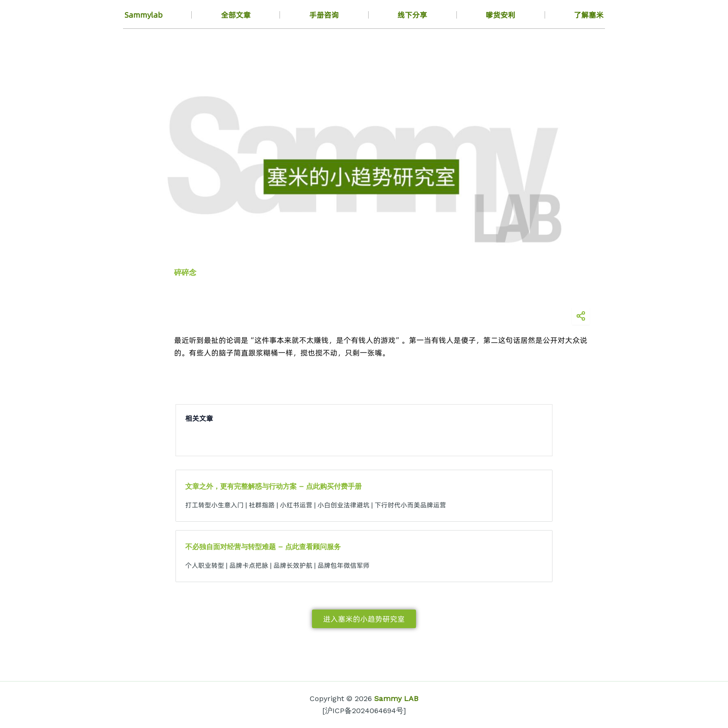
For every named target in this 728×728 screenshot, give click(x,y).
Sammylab (143, 15)
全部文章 (236, 15)
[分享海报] (581, 316)
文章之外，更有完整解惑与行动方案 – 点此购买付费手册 (273, 486)
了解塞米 (589, 15)
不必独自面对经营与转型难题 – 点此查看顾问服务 (263, 547)
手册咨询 (324, 15)
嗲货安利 (500, 15)
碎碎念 (185, 272)
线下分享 (412, 15)
